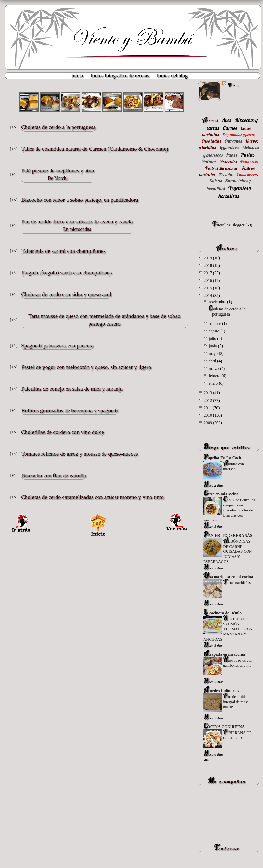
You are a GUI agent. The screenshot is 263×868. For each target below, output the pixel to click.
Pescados (228, 162)
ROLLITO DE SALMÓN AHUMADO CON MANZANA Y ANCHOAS (228, 629)
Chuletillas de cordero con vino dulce (63, 432)
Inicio (77, 76)
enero (214, 383)
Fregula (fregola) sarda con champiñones (67, 273)
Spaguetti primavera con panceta (57, 346)
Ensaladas (211, 141)
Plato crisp (249, 162)
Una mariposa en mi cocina (228, 577)
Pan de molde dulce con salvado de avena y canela (77, 226)
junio (213, 346)
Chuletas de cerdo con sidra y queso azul (66, 294)
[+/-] (14, 127)
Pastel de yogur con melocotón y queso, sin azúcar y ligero (86, 367)
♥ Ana (233, 85)
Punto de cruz (248, 175)
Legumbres (229, 147)
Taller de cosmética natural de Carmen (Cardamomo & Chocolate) (95, 149)
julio (213, 338)
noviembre (218, 302)
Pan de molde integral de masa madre (236, 702)
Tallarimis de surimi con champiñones (63, 251)
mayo (214, 354)
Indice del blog (172, 76)
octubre (215, 324)
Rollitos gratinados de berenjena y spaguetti (70, 410)
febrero (215, 376)
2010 (208, 415)
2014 (208, 295)
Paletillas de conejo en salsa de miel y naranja (72, 389)
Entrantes (233, 141)
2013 (208, 393)
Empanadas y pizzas (239, 135)
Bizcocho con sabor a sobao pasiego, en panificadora (80, 200)
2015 (208, 288)
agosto (215, 331)
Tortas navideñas (237, 583)
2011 (208, 408)
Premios (226, 175)
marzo (214, 368)
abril (213, 361)
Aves (226, 120)
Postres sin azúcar (222, 168)
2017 (208, 273)
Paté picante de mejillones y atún (58, 175)
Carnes (230, 128)
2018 (208, 265)
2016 (208, 281)
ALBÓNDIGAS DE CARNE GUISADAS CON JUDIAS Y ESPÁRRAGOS (228, 551)
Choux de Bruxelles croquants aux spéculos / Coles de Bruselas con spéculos (229, 510)
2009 (208, 423)
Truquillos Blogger (228, 225)
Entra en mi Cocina (221, 494)
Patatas (209, 162)
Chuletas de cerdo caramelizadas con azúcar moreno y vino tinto (92, 497)
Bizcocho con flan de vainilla (54, 475)
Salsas (216, 181)
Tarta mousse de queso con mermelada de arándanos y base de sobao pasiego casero (104, 320)
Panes (232, 155)
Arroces (210, 120)
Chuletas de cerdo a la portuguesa (58, 127)
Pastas (247, 155)
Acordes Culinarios (221, 691)
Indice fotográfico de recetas (120, 76)
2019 (208, 258)
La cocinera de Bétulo (222, 613)
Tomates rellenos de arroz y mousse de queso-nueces (80, 454)
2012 (208, 400)
